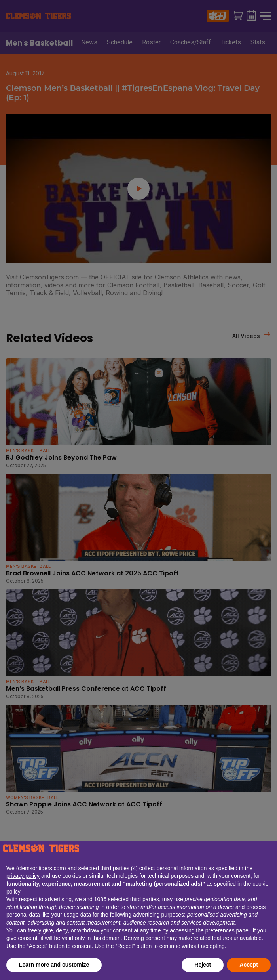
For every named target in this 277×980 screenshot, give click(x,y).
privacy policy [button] (23, 876)
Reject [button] (203, 965)
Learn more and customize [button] (54, 965)
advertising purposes (158, 915)
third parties (145, 899)
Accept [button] (249, 965)
